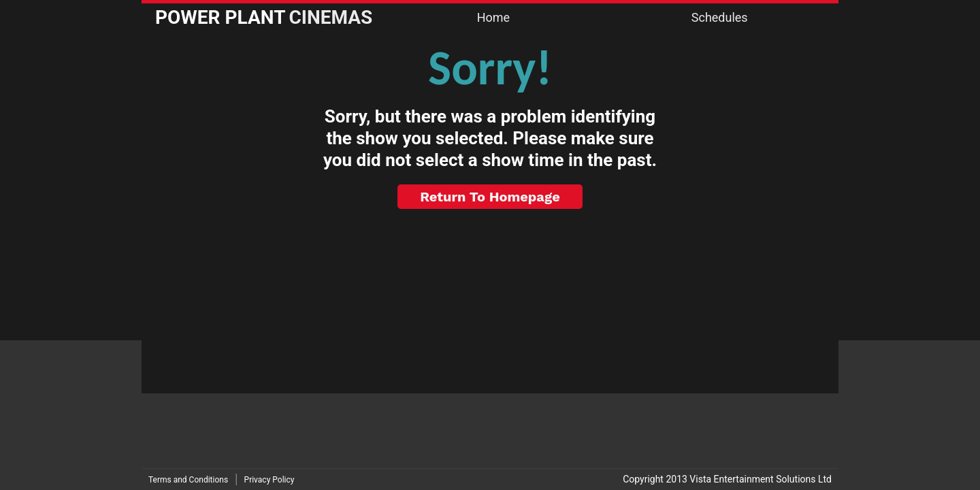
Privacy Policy (269, 480)
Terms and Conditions (188, 480)
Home (493, 17)
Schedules (720, 17)
